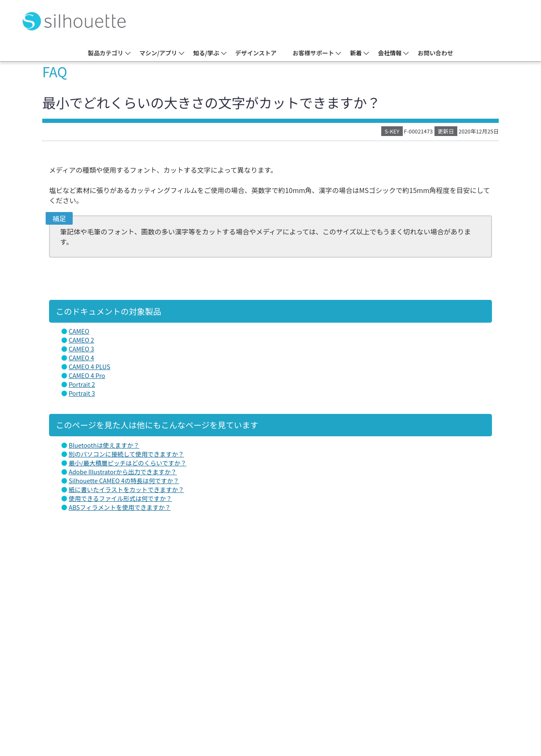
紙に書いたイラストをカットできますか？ (126, 489)
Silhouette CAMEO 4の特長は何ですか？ (124, 480)
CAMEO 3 (81, 349)
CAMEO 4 (81, 358)
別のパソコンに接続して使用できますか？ (126, 454)
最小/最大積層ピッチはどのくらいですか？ (127, 463)
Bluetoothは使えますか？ (104, 445)
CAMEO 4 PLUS (89, 366)
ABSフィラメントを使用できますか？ (120, 507)
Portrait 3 (82, 393)
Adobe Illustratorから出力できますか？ (123, 472)
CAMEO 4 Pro (87, 375)
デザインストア (256, 53)
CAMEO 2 (81, 340)
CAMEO (79, 331)
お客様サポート (313, 53)
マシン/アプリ (158, 53)
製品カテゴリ (106, 53)
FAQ (55, 71)
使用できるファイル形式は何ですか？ (120, 498)
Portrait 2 (82, 384)
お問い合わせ (435, 53)
